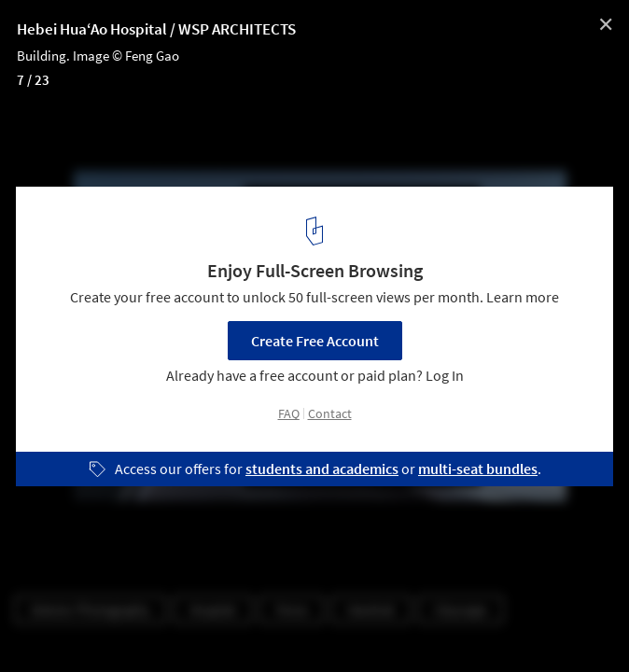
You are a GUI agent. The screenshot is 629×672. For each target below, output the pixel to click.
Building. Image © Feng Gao (98, 56)
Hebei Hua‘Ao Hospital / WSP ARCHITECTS (156, 29)
